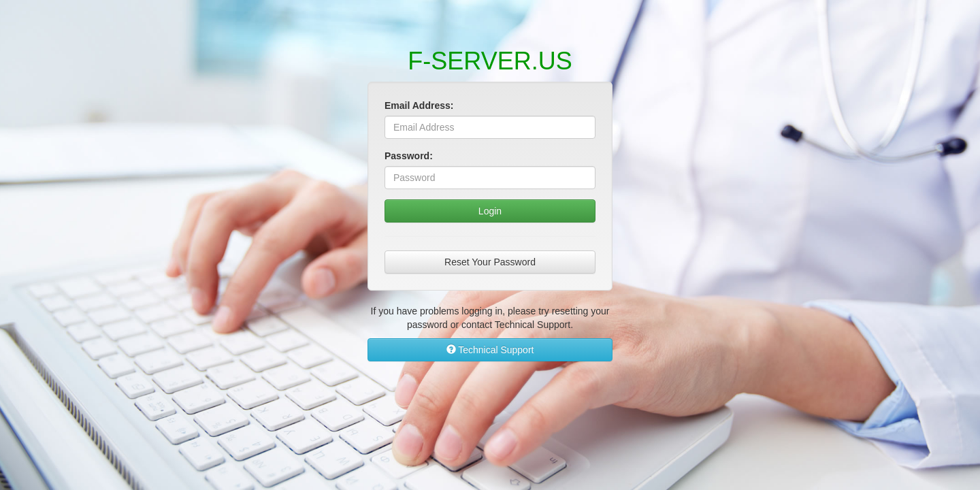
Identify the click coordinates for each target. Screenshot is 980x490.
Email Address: (419, 105)
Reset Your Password (490, 262)
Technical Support (490, 350)
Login (490, 211)
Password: (409, 156)
